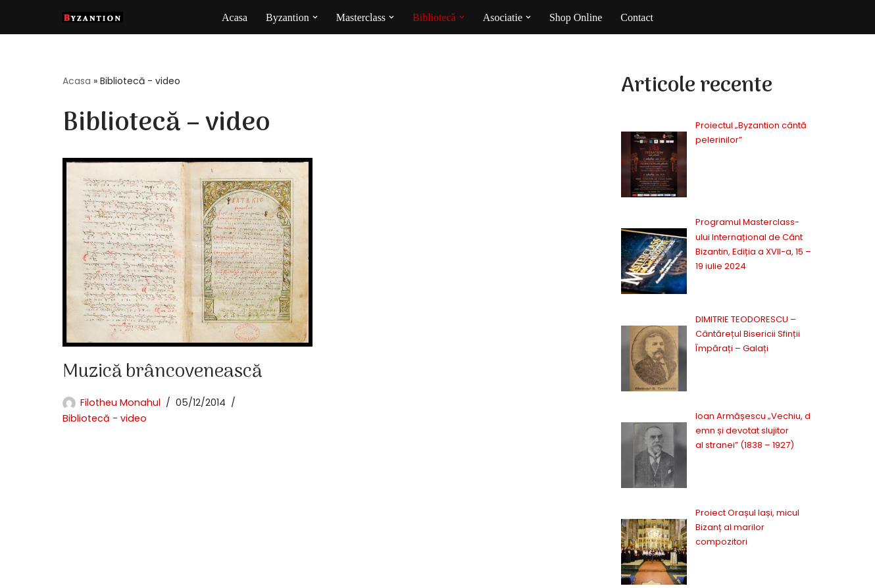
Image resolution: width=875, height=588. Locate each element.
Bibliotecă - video (105, 418)
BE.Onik (130, 569)
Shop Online (576, 17)
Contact (637, 17)
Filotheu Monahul (120, 403)
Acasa (235, 17)
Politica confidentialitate (626, 572)
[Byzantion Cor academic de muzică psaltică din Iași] (93, 17)
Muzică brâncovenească (162, 372)
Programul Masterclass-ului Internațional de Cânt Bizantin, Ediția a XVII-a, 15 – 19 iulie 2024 (720, 181)
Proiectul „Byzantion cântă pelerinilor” (711, 125)
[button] (314, 17)
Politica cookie (728, 572)
